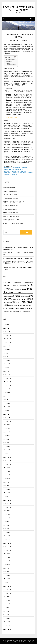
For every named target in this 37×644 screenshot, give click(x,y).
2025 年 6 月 (7, 357)
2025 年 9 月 (7, 346)
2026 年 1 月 (7, 332)
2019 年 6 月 (7, 608)
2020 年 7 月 (7, 561)
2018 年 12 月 (7, 629)
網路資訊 (6, 213)
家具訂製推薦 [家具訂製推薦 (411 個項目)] (10, 296)
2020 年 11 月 (7, 547)
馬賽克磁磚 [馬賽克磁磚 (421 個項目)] (24, 311)
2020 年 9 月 (7, 554)
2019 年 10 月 (7, 593)
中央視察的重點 (9, 62)
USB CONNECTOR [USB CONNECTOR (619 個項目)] (9, 282)
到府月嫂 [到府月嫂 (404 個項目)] (16, 282)
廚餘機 (7, 117)
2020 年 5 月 (7, 568)
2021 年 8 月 (7, 514)
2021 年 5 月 (7, 525)
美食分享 (6, 216)
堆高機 (15, 117)
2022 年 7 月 (7, 475)
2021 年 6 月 (7, 522)
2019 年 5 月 (7, 611)
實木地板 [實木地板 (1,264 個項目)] (17, 296)
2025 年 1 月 (7, 375)
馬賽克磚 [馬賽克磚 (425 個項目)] (28, 311)
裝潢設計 (6, 220)
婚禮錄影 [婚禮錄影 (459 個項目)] (16, 293)
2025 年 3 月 (7, 367)
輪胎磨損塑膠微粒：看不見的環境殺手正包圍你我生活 (18, 258)
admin (26, 41)
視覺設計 (6, 223)
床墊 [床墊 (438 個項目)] (22, 296)
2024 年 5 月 (7, 403)
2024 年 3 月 (7, 411)
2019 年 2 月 (7, 622)
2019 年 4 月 (7, 615)
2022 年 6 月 (7, 479)
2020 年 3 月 (7, 575)
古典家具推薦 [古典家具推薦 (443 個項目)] (30, 282)
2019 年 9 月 (7, 597)
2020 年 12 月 (7, 543)
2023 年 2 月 (7, 450)
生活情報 (6, 206)
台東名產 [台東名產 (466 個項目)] (18, 289)
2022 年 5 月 (7, 482)
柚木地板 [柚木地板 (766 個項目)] (24, 299)
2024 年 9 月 (7, 389)
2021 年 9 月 (7, 511)
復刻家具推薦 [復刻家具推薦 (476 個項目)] (26, 296)
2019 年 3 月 (7, 618)
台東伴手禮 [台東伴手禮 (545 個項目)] (13, 289)
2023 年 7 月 (7, 432)
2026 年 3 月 (7, 325)
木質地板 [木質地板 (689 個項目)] (18, 299)
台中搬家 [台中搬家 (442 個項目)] (15, 286)
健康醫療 (6, 188)
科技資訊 (6, 209)
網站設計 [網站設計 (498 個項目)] (25, 306)
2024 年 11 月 (7, 382)
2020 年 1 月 (7, 582)
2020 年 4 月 (7, 572)
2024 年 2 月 (7, 414)
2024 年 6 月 (7, 400)
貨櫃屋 (11, 117)
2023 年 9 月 (7, 425)
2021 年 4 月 (7, 529)
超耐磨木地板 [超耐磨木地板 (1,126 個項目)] (25, 308)
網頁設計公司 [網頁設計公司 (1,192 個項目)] (11, 308)
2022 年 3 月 (7, 489)
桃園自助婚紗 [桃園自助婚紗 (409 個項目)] (9, 302)
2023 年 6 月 (7, 436)
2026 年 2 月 (7, 328)
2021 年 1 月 (7, 539)
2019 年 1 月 (7, 625)
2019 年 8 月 (7, 600)
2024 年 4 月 (7, 407)
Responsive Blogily (20, 642)
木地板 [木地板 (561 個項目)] (13, 299)
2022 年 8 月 (7, 471)
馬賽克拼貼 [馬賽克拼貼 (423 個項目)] (19, 311)
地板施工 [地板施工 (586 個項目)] (22, 289)
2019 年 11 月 (7, 590)
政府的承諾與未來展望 (11, 65)
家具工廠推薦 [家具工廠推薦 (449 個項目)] (26, 293)
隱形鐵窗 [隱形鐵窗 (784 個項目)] (11, 311)
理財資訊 (6, 202)
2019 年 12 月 (7, 586)
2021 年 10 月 (7, 507)
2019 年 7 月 (7, 604)
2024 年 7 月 (7, 396)
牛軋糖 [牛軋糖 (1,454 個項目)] (17, 305)
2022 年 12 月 (7, 457)
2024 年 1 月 (7, 418)
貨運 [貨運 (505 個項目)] (18, 309)
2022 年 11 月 (7, 461)
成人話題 (6, 195)
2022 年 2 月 (7, 493)
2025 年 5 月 (7, 360)
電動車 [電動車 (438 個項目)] (15, 311)
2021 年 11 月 (7, 504)
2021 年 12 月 (7, 500)
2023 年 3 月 (7, 446)
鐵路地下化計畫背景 (10, 60)
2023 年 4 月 (7, 443)
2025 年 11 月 (7, 339)
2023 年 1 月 (7, 453)
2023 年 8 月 (7, 428)
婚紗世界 (6, 191)
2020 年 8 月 (7, 557)
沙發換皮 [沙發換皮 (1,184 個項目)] (23, 302)
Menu (32, 19)
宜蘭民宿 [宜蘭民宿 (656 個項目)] (20, 293)
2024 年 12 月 (7, 378)
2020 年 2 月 (7, 579)
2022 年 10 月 (7, 464)
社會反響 (8, 63)
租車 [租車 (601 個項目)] (21, 305)
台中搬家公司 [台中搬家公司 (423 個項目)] (19, 286)
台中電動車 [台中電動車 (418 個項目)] (24, 286)
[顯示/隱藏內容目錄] (14, 58)
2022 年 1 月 (7, 497)
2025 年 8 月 (7, 350)
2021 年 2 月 (7, 536)
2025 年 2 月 (7, 371)
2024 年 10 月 (7, 385)
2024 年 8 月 (7, 393)
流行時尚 (6, 198)
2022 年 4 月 (7, 486)
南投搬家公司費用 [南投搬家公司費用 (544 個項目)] (23, 282)
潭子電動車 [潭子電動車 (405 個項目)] (11, 306)
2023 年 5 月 (7, 439)
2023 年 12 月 (7, 421)
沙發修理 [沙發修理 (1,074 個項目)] (16, 302)
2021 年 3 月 (7, 532)
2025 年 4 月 (7, 364)
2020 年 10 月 (7, 550)
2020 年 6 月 (7, 565)
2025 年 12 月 (7, 335)
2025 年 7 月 (7, 353)
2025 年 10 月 (7, 342)
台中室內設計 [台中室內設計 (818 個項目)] (8, 285)
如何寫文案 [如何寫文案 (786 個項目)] (10, 293)
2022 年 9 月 (7, 468)
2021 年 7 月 (7, 518)
